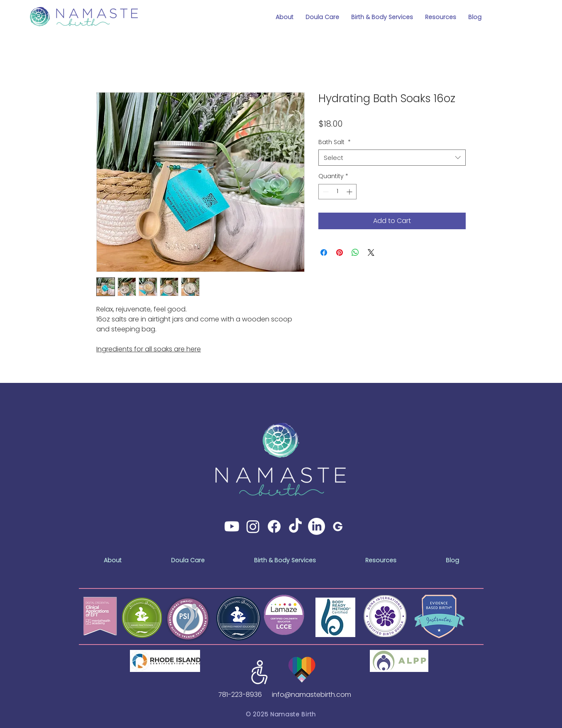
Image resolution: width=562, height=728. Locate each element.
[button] (285, 13)
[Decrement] (325, 192)
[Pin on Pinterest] (340, 252)
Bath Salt (335, 142)
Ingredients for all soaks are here (149, 349)
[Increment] (350, 192)
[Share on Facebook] (324, 252)
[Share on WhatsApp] (355, 252)
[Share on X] (371, 252)
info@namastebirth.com (312, 695)
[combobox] (392, 158)
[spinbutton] (337, 192)
